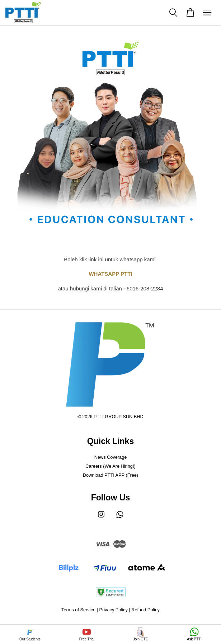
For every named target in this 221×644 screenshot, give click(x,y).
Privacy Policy (113, 610)
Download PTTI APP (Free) (110, 475)
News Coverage (111, 457)
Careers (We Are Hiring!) (110, 466)
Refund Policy (145, 610)
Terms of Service (78, 610)
